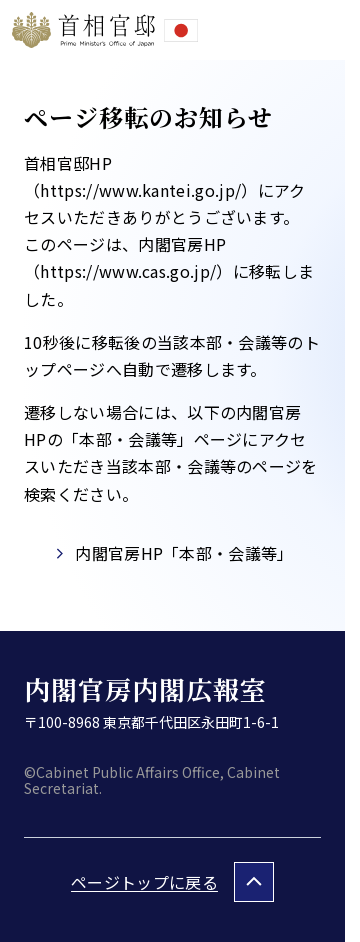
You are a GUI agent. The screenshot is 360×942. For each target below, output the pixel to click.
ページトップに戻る (144, 882)
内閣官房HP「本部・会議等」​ (184, 553)
